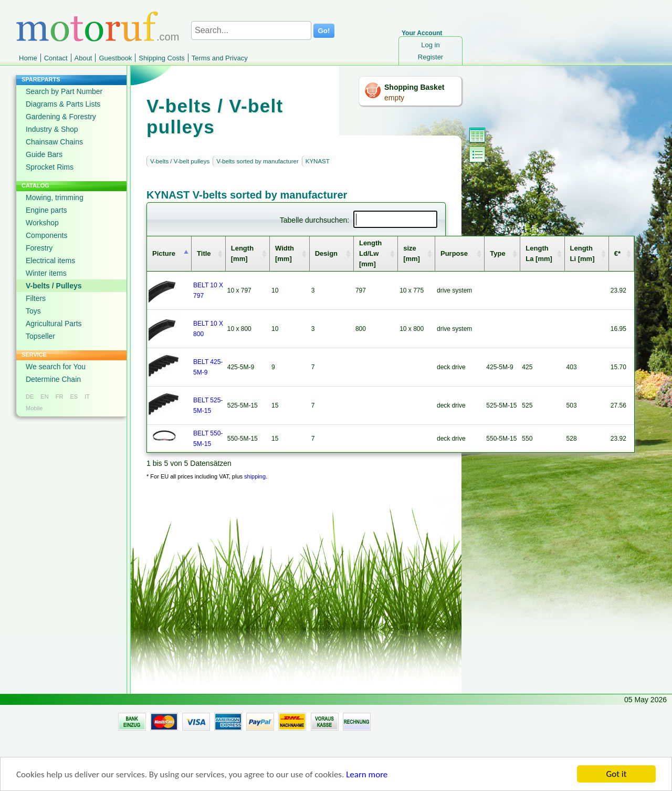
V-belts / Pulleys (54, 286)
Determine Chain (53, 379)
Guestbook (115, 58)
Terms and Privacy (220, 58)
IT (87, 397)
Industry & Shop (52, 129)
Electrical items (50, 261)
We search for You (56, 367)
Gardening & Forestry (61, 117)
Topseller (40, 336)
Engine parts (46, 210)
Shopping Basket (414, 87)
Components (46, 235)
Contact (56, 58)
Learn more (367, 779)
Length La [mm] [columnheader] (539, 253)
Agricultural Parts (54, 324)
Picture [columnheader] (164, 253)
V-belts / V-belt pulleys (180, 161)
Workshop (42, 223)
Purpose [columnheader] (454, 253)
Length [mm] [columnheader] (242, 253)
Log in (430, 45)
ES (74, 397)
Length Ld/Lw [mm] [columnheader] (370, 253)
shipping (255, 476)
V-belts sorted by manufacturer (258, 161)
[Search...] (251, 30)
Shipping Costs (161, 58)
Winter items (46, 273)
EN (44, 397)
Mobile (34, 408)
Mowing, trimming (55, 197)
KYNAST (318, 161)
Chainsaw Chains (54, 142)
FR (60, 397)
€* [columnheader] (617, 253)
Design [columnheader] (326, 253)
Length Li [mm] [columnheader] (582, 253)
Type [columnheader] (497, 253)
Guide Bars (44, 154)
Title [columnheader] (204, 253)
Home (28, 58)
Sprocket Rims (50, 167)
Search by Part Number (64, 91)
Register (430, 57)
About (83, 58)
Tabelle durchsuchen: (359, 220)
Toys (33, 311)
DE (30, 397)
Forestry (39, 248)
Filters (36, 298)
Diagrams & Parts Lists (63, 104)
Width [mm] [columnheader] (285, 253)
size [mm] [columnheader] (412, 253)
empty (394, 98)
